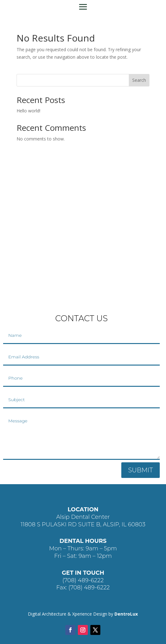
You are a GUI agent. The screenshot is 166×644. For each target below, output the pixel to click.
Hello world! (28, 111)
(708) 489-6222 (83, 580)
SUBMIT (141, 470)
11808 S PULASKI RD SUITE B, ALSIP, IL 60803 (83, 524)
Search (139, 80)
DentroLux (126, 614)
